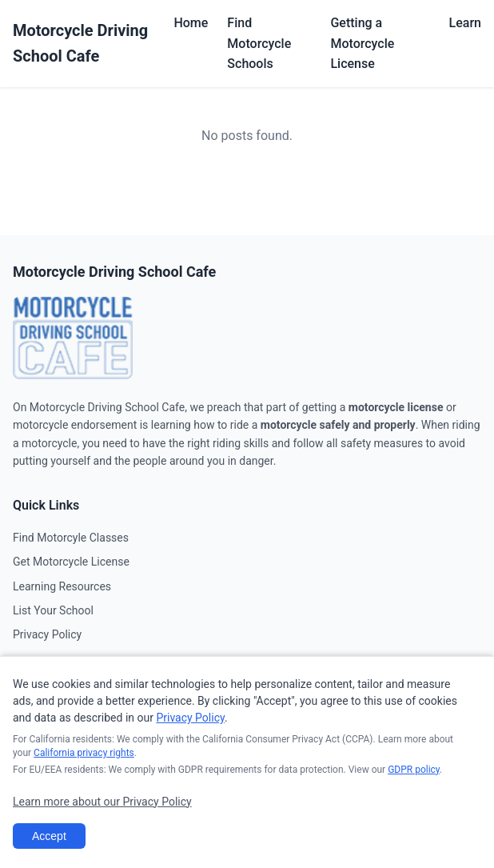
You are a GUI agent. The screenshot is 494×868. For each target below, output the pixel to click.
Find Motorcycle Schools (259, 43)
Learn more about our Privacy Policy (102, 802)
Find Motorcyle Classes (71, 538)
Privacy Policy (47, 634)
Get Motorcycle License (71, 562)
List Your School (53, 610)
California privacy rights (84, 753)
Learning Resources (62, 586)
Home (191, 23)
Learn (465, 23)
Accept (49, 836)
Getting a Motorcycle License (362, 43)
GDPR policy (414, 770)
